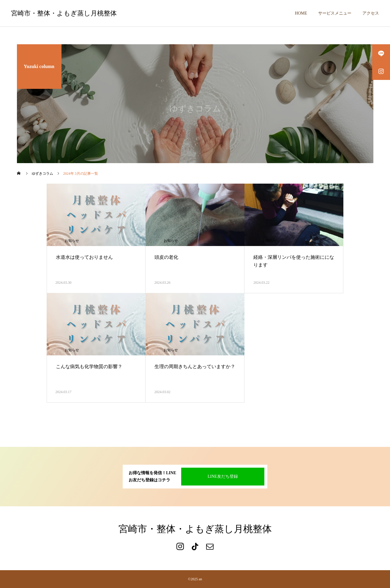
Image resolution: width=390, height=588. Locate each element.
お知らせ (72, 241)
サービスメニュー (335, 13)
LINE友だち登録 (223, 476)
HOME (301, 13)
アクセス (371, 13)
